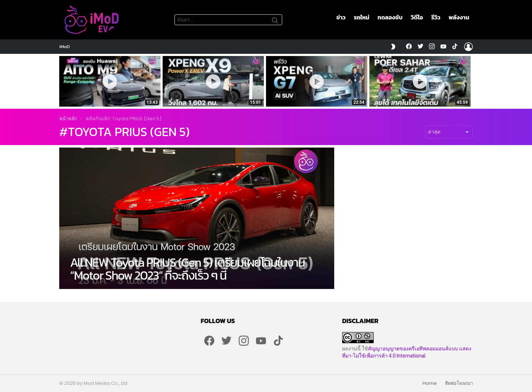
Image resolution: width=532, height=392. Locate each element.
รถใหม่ (362, 17)
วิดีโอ (417, 17)
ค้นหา (275, 22)
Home (430, 383)
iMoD (65, 46)
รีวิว (436, 17)
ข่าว (341, 17)
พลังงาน (459, 17)
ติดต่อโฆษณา (459, 383)
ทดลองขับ (390, 17)
